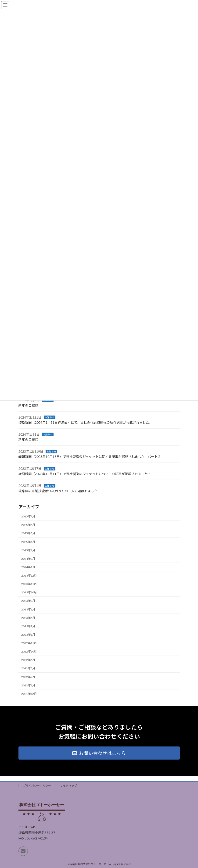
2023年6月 (28, 609)
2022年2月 (28, 677)
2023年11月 (29, 584)
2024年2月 (28, 559)
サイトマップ (68, 786)
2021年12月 (29, 694)
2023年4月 (28, 618)
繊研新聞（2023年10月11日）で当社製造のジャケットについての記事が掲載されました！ (85, 474)
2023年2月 (28, 626)
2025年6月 (28, 525)
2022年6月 (28, 660)
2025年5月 (28, 533)
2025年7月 (28, 517)
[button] (99, 753)
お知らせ (50, 417)
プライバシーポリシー (37, 786)
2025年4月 (28, 542)
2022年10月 (29, 652)
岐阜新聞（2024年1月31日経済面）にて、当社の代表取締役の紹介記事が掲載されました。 (85, 422)
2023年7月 (28, 601)
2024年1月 (28, 567)
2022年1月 (28, 685)
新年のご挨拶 (28, 405)
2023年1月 (28, 635)
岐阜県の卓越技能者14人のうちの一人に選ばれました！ (60, 491)
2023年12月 (29, 576)
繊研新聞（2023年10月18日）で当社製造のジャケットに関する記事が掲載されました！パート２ (90, 457)
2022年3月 (28, 669)
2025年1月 (28, 550)
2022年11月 (29, 643)
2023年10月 (29, 593)
